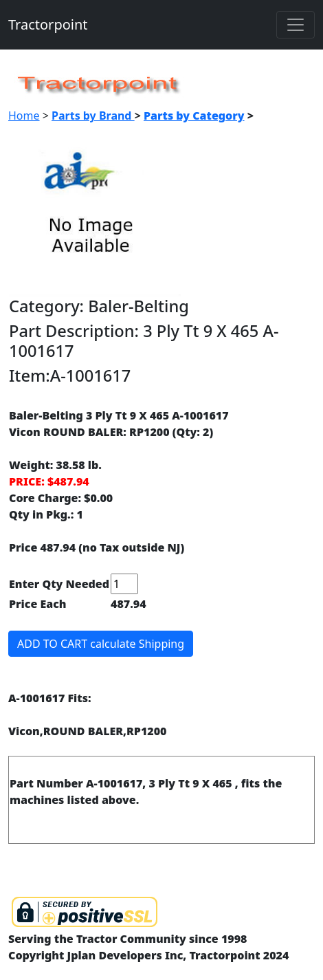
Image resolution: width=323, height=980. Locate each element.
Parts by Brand (93, 116)
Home (24, 116)
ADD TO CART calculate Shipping (101, 644)
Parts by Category (194, 116)
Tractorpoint (48, 24)
